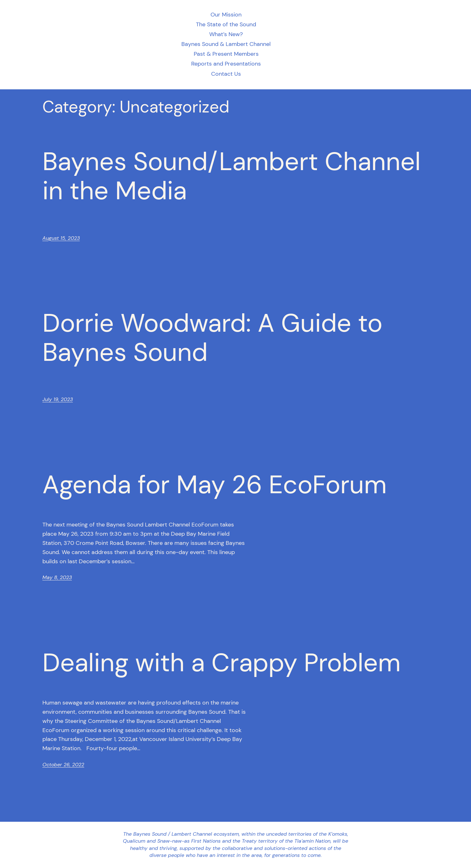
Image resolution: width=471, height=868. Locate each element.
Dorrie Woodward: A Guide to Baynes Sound (212, 338)
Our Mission (226, 15)
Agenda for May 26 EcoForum (215, 485)
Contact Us (226, 74)
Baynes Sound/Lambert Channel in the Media (232, 176)
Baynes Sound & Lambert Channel (226, 44)
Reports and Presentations (226, 64)
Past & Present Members (226, 54)
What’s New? (226, 34)
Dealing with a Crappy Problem (222, 663)
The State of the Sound (226, 25)
